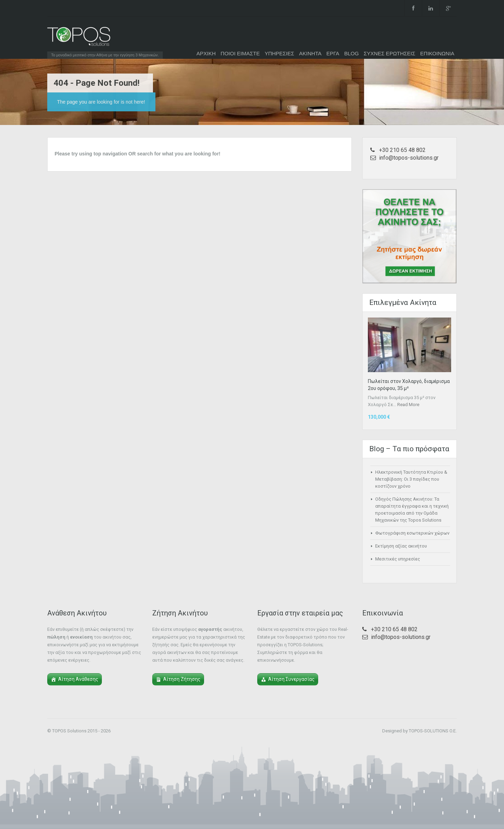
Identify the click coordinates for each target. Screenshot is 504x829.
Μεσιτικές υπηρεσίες (398, 559)
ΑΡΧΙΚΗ (206, 53)
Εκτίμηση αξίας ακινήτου (401, 546)
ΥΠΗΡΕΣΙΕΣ (279, 53)
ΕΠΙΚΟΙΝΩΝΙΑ (437, 53)
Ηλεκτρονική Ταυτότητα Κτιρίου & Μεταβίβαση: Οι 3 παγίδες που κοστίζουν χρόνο (411, 479)
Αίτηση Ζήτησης (182, 679)
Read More (408, 405)
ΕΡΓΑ (333, 53)
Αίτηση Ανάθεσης (78, 679)
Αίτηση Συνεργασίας (291, 679)
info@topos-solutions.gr (409, 158)
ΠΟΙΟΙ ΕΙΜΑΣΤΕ (240, 53)
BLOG (351, 53)
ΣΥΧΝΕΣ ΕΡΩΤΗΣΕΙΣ (390, 53)
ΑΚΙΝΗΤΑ (310, 53)
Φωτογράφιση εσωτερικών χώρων (412, 533)
